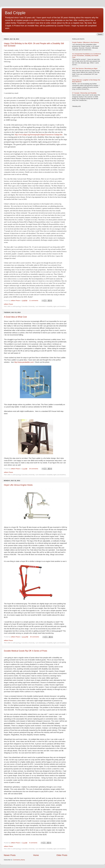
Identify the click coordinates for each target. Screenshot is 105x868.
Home (36, 855)
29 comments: (34, 469)
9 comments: (34, 843)
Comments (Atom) (19, 860)
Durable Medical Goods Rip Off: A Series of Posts (26, 651)
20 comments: (35, 637)
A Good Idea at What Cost (15, 317)
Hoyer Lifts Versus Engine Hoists (18, 485)
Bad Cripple (15, 13)
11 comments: (34, 301)
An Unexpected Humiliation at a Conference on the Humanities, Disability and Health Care (87, 56)
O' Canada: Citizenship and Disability (84, 93)
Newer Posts (10, 855)
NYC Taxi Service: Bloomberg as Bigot (85, 69)
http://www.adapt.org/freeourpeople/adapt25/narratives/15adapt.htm (39, 135)
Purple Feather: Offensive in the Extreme (86, 42)
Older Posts (62, 855)
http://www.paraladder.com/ (24, 362)
